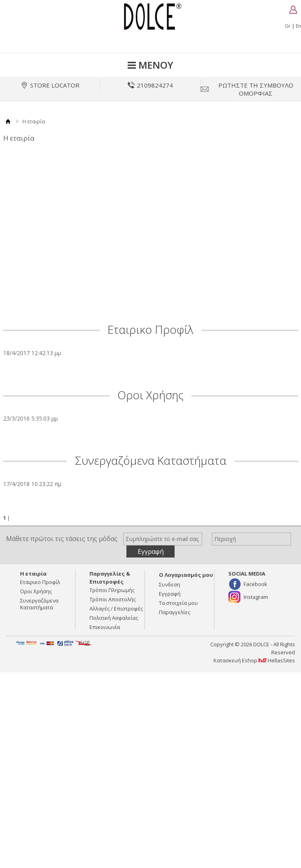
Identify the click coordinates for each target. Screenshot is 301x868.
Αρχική (8, 122)
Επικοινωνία (105, 627)
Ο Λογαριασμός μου (186, 575)
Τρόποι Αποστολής (113, 599)
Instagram (256, 597)
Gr (288, 26)
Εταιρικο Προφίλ (150, 329)
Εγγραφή (170, 594)
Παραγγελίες (175, 612)
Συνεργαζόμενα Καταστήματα (151, 460)
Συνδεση (170, 584)
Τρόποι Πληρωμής (112, 590)
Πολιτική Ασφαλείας (114, 618)
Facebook (255, 584)
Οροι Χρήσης (150, 395)
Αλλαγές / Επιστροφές (116, 609)
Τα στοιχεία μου (178, 603)
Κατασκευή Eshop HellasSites (254, 660)
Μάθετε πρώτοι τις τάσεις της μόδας (62, 539)
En (298, 26)
